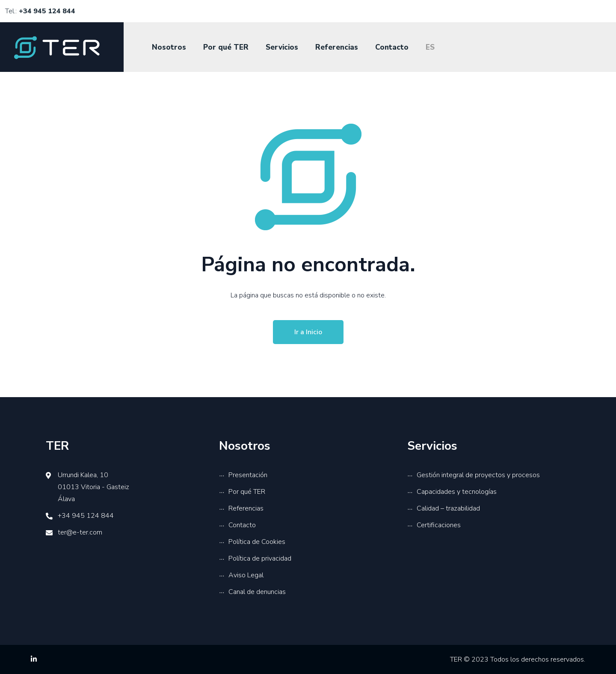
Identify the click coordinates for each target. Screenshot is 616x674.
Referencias (337, 47)
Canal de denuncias (257, 592)
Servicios (282, 47)
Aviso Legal (246, 575)
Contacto (392, 47)
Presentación (248, 475)
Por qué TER (226, 47)
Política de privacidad (260, 558)
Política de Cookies (257, 542)
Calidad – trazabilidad (448, 508)
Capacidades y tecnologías (457, 492)
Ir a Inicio (308, 332)
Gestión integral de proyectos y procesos (478, 475)
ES (430, 47)
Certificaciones (439, 525)
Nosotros (169, 47)
